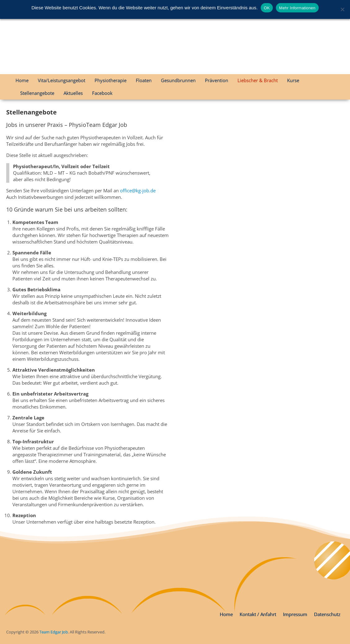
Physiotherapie (111, 80)
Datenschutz (327, 614)
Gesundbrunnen (178, 80)
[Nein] (342, 9)
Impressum (295, 614)
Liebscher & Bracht (258, 80)
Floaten (144, 80)
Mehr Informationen (297, 8)
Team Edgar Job (54, 632)
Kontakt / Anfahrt (258, 614)
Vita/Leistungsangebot (62, 80)
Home (22, 80)
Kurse (293, 80)
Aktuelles (73, 93)
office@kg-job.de (138, 190)
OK (267, 8)
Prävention (217, 80)
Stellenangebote (37, 93)
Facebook (102, 93)
